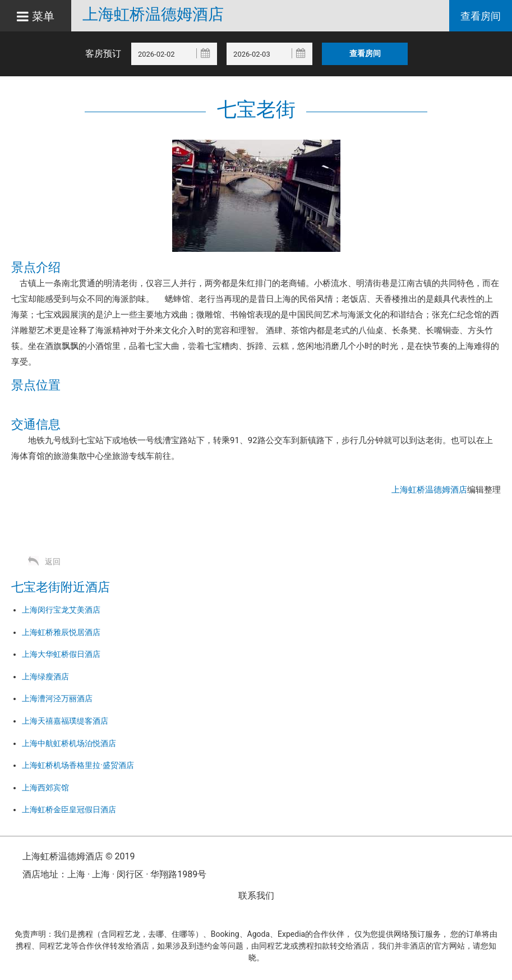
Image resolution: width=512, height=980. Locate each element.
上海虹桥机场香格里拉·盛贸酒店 (78, 765)
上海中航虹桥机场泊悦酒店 (69, 743)
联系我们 (256, 896)
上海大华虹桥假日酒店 (61, 654)
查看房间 (481, 16)
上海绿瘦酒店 (45, 677)
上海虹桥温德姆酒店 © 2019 (79, 856)
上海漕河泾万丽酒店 (57, 698)
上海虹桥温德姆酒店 (153, 15)
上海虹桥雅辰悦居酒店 (61, 632)
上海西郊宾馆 (45, 788)
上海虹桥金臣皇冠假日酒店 (69, 809)
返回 (53, 562)
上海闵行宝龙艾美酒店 (61, 610)
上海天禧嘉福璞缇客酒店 (65, 721)
